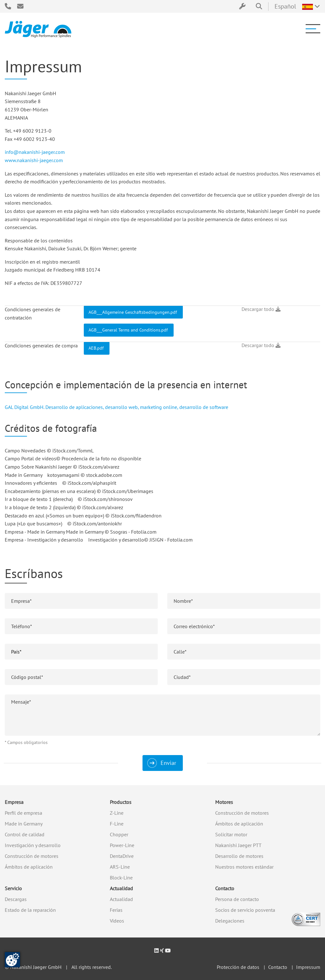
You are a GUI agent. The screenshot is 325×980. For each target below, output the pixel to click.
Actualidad (121, 888)
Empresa (14, 802)
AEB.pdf (97, 348)
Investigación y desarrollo (33, 845)
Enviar (168, 763)
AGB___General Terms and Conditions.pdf (129, 330)
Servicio (13, 888)
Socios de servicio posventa (245, 910)
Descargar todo (261, 309)
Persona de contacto (237, 899)
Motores (224, 802)
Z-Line (117, 813)
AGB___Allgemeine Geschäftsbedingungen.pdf (133, 312)
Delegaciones (230, 921)
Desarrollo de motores (239, 856)
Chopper (119, 834)
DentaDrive (122, 856)
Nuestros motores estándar (244, 867)
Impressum (308, 967)
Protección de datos (238, 967)
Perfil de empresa (23, 813)
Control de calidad (25, 834)
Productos (121, 802)
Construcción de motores (32, 856)
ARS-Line (120, 867)
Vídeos (117, 921)
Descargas (16, 899)
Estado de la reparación (30, 910)
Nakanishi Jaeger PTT (238, 845)
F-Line (117, 824)
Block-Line (121, 878)
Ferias (116, 910)
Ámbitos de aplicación (29, 867)
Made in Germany (24, 824)
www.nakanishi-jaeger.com (34, 160)
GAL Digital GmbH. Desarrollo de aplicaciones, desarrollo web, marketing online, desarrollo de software (116, 407)
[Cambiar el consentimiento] (12, 960)
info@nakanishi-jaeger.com (35, 152)
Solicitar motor (231, 834)
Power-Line (122, 845)
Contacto (225, 888)
